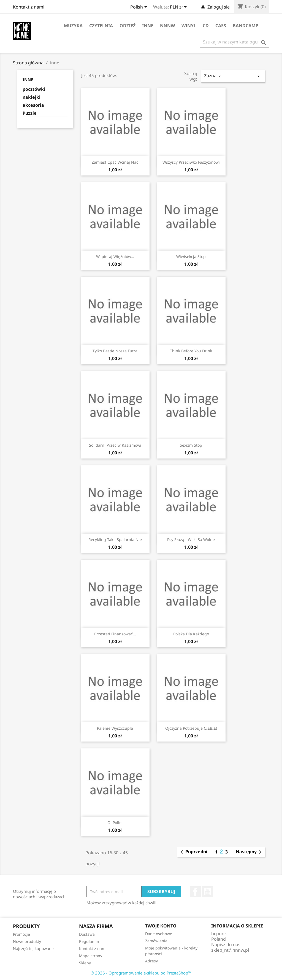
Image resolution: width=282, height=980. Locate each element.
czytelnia (101, 26)
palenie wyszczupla (115, 728)
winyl (189, 26)
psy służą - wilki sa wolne (191, 540)
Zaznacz (233, 76)
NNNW (167, 26)
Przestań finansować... (115, 634)
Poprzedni (193, 852)
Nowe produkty (27, 941)
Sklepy (85, 963)
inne (148, 26)
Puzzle (30, 113)
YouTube (207, 892)
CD (206, 26)
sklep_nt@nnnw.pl (230, 950)
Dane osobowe (159, 934)
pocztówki (34, 89)
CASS (221, 26)
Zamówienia (156, 941)
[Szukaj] (234, 42)
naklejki (32, 97)
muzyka (73, 26)
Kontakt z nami (29, 7)
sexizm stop (191, 445)
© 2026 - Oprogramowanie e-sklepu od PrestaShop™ (141, 973)
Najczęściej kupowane (33, 949)
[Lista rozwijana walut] (179, 7)
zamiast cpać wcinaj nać (115, 162)
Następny (250, 852)
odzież (128, 26)
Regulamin (89, 941)
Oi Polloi (115, 823)
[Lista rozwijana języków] (140, 7)
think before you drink (191, 351)
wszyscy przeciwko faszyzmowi (191, 162)
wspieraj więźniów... (115, 256)
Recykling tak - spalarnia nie (115, 540)
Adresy (151, 961)
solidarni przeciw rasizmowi (115, 445)
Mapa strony (91, 956)
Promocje (21, 934)
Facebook (195, 892)
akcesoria (33, 105)
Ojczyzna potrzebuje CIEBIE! (191, 728)
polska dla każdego (191, 634)
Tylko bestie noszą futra (115, 351)
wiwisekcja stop (191, 256)
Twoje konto (161, 926)
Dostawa (87, 934)
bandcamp (246, 26)
